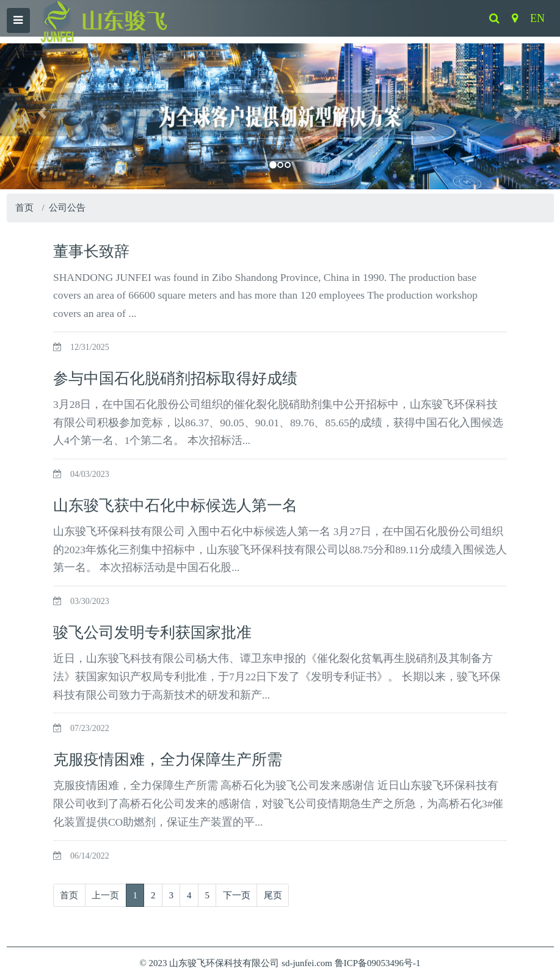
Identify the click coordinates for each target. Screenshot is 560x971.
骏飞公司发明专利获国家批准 (152, 632)
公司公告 (67, 208)
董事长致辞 (91, 251)
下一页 (237, 895)
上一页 (105, 895)
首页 (24, 208)
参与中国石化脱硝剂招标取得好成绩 (175, 378)
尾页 (273, 895)
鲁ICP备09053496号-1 (378, 963)
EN (537, 18)
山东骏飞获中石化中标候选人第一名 (175, 505)
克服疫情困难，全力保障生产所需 (168, 759)
